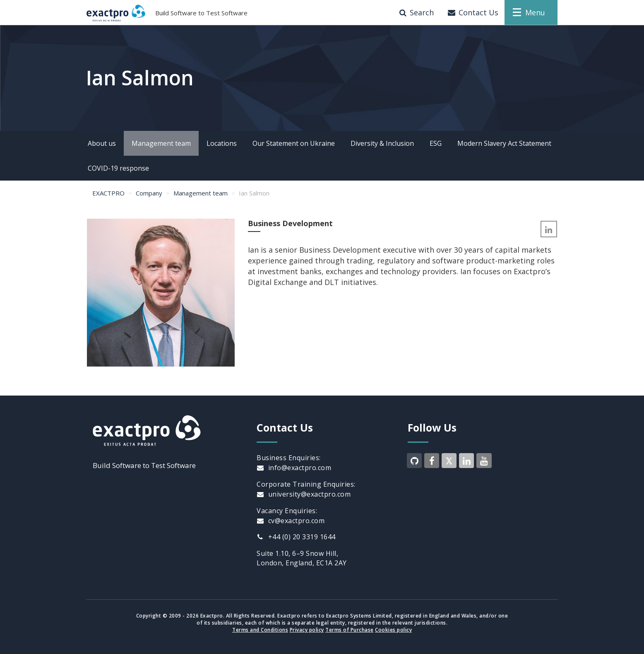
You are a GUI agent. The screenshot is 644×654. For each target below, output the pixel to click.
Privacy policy (307, 630)
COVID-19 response (118, 168)
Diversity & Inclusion (382, 143)
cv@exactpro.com (291, 521)
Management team (161, 143)
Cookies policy (393, 630)
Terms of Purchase (350, 630)
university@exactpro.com (304, 494)
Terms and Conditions (260, 630)
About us (102, 143)
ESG (436, 143)
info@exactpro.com (294, 468)
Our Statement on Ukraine (294, 143)
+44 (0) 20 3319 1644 (296, 537)
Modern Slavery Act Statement (504, 143)
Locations (222, 143)
